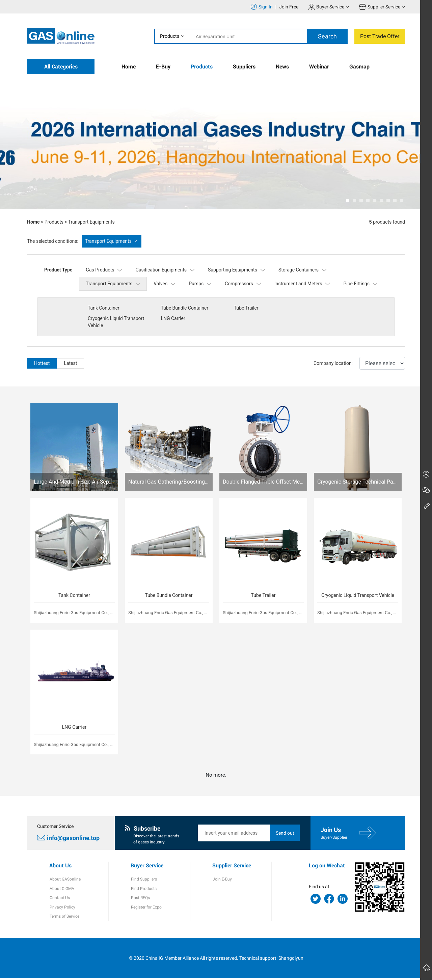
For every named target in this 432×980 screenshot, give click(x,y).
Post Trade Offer (380, 36)
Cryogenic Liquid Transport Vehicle (333, 311)
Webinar (319, 67)
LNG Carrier (100, 325)
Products (170, 36)
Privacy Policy (62, 909)
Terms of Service (64, 918)
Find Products (143, 890)
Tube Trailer (245, 308)
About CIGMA (62, 890)
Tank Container (104, 308)
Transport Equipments (91, 222)
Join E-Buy (222, 880)
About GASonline (65, 880)
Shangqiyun (291, 959)
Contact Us (59, 899)
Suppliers (244, 67)
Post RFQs (140, 899)
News (282, 67)
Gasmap (359, 67)
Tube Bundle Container (184, 308)
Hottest (42, 363)
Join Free (289, 7)
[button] (348, 201)
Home (129, 67)
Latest (70, 363)
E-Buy (163, 67)
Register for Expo (146, 909)
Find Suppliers (144, 880)
